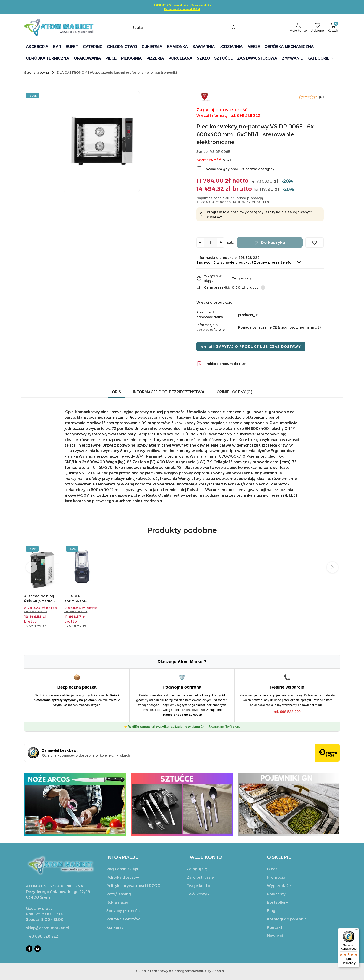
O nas (272, 869)
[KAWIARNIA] (204, 47)
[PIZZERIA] (155, 59)
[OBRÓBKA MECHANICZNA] (289, 47)
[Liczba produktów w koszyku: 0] (333, 28)
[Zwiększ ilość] (221, 243)
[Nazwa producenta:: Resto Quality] (205, 96)
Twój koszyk (198, 894)
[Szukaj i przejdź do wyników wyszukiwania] (234, 28)
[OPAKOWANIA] (87, 59)
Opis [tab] (116, 392)
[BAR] (57, 47)
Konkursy (115, 927)
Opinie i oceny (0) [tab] (234, 392)
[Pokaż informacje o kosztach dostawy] (263, 287)
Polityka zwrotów (123, 919)
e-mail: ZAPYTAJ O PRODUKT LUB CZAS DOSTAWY (251, 346)
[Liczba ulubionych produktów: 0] (317, 28)
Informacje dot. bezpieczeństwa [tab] (169, 392)
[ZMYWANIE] (292, 59)
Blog (271, 911)
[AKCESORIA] (37, 47)
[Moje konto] (298, 28)
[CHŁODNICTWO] (122, 47)
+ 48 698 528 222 (42, 936)
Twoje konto (198, 886)
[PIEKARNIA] (131, 59)
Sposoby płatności (123, 911)
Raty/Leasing (119, 894)
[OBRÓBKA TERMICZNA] (48, 59)
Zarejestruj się (200, 877)
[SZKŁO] (203, 59)
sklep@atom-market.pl (47, 928)
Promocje (276, 877)
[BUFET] (72, 47)
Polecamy (276, 894)
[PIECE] (111, 59)
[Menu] (357, 931)
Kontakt (275, 927)
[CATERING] (93, 47)
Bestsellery (278, 902)
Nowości (275, 936)
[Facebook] (29, 949)
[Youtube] (38, 949)
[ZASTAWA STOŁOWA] (257, 59)
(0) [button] (321, 97)
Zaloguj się (197, 869)
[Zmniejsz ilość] (200, 243)
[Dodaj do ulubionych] (315, 243)
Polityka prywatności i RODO (133, 886)
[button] (321, 59)
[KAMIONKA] (177, 47)
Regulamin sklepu (123, 869)
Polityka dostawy (123, 877)
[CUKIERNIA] (152, 47)
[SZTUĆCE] (223, 59)
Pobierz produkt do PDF (221, 364)
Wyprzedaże (279, 886)
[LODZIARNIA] (231, 47)
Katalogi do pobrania (287, 919)
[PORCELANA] (180, 59)
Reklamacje (117, 902)
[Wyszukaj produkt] (184, 27)
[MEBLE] (254, 47)
